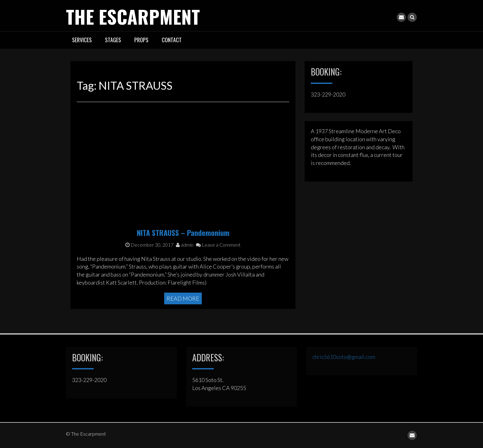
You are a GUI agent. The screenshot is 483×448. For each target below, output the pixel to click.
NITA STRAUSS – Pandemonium (183, 232)
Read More (183, 298)
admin (185, 245)
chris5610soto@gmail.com (344, 357)
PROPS (141, 40)
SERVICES (82, 40)
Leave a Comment (218, 245)
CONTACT (172, 40)
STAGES (113, 40)
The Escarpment (133, 16)
